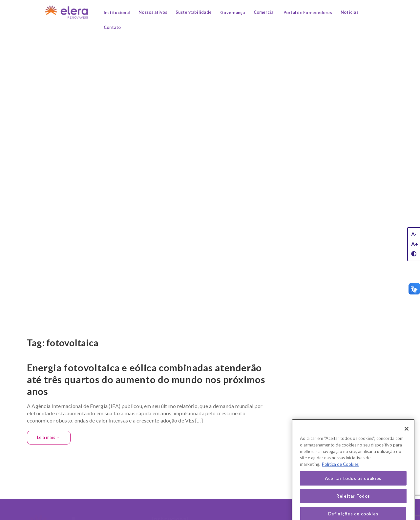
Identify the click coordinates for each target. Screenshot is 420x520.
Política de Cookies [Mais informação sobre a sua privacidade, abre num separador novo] (340, 487)
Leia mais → (49, 437)
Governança (232, 12)
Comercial (264, 12)
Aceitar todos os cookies (353, 500)
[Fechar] (407, 451)
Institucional (117, 12)
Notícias (349, 12)
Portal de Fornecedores (308, 12)
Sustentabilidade (194, 12)
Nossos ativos (153, 12)
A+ (415, 244)
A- (414, 234)
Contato (112, 27)
